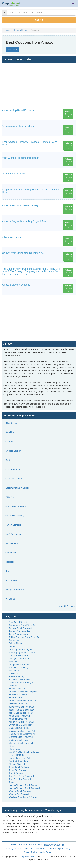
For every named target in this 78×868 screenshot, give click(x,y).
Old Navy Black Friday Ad (21, 743)
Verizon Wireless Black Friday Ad (24, 788)
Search (39, 20)
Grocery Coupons (14, 849)
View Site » (12, 49)
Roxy (8, 571)
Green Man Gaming (15, 516)
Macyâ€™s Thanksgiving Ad (22, 734)
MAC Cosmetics (13, 534)
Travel (12, 782)
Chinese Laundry (13, 451)
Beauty (12, 646)
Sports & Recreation (18, 761)
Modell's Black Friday (19, 740)
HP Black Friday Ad (18, 704)
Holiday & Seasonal (18, 695)
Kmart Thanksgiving (18, 719)
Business (13, 661)
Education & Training (19, 668)
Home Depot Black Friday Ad (22, 701)
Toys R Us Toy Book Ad (20, 779)
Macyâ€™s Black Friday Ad (22, 731)
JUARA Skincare (13, 525)
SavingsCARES (16, 755)
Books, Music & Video (19, 655)
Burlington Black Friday (20, 658)
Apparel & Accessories (19, 631)
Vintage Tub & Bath (15, 590)
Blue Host (10, 432)
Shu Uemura (11, 580)
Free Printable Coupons (30, 845)
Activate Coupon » (68, 114)
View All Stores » (67, 606)
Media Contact (46, 852)
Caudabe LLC (12, 442)
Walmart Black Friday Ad (20, 791)
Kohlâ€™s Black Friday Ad (21, 722)
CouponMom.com (28, 857)
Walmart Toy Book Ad (19, 794)
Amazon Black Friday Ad (20, 628)
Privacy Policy (30, 852)
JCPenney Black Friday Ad (21, 707)
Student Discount (17, 764)
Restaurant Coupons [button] (55, 845)
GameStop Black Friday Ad (21, 683)
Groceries (13, 686)
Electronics (14, 671)
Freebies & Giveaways (19, 680)
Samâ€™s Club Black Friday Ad (24, 752)
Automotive (14, 640)
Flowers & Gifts (16, 674)
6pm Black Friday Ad (18, 622)
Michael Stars (12, 543)
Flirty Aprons (11, 497)
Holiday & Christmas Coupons (23, 692)
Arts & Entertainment (19, 634)
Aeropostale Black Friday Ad (22, 625)
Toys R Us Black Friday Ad (21, 776)
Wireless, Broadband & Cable (23, 797)
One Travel (11, 553)
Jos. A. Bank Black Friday (21, 713)
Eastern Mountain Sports (17, 488)
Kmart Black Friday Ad (19, 716)
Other (11, 746)
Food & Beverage (17, 677)
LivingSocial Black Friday (21, 725)
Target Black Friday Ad (19, 767)
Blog (68, 849)
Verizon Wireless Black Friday (23, 785)
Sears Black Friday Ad (19, 758)
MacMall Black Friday (19, 728)
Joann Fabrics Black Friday (22, 710)
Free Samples (57, 849)
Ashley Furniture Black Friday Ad (24, 637)
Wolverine (10, 599)
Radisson (10, 562)
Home (14, 845)
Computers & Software (19, 664)
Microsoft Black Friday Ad (21, 737)
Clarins (9, 460)
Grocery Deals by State (36, 849)
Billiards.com (11, 423)
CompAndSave (13, 469)
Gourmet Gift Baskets (16, 506)
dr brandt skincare (14, 479)
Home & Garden (16, 698)
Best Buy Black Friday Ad (21, 649)
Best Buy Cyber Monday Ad (22, 652)
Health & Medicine (17, 689)
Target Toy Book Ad (18, 770)
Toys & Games (16, 773)
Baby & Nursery (16, 643)
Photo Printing (15, 749)
